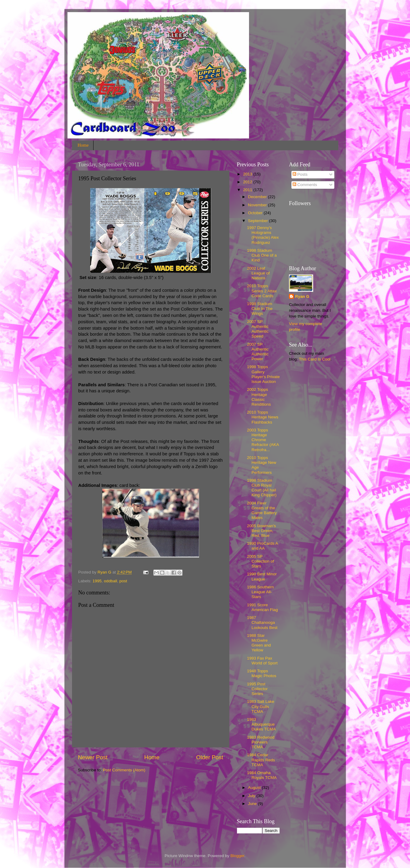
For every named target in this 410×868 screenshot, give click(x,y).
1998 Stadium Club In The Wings (260, 309)
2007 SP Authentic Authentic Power (258, 352)
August (255, 788)
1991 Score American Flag (262, 607)
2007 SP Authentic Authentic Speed (258, 329)
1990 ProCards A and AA (262, 546)
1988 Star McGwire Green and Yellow (259, 643)
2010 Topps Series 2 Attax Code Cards (262, 291)
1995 (97, 581)
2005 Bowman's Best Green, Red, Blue (261, 531)
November (258, 205)
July (252, 796)
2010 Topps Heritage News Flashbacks (263, 417)
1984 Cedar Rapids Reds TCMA (261, 760)
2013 (248, 174)
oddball (110, 581)
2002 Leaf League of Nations (258, 273)
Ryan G (302, 296)
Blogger (238, 856)
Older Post (210, 757)
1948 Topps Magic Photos (262, 673)
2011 (248, 190)
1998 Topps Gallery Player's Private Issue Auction (263, 374)
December (258, 197)
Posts (300, 174)
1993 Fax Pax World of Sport (262, 661)
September (259, 221)
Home (83, 145)
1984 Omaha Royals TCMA (262, 775)
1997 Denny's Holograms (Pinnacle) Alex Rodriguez (263, 235)
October (256, 213)
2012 (248, 182)
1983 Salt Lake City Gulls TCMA (261, 706)
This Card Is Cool (315, 359)
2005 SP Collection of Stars (260, 561)
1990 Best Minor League (262, 576)
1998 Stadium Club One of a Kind (262, 255)
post (123, 581)
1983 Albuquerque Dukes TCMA (261, 724)
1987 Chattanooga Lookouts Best (262, 622)
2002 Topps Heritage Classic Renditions (259, 397)
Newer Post (93, 757)
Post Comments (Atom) (124, 770)
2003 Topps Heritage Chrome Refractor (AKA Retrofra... (263, 440)
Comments (305, 185)
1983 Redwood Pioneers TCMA (261, 742)
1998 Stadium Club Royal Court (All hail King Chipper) (262, 488)
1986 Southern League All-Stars (260, 592)
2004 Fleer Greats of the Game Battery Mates (262, 510)
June (253, 804)
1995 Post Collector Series (257, 689)
